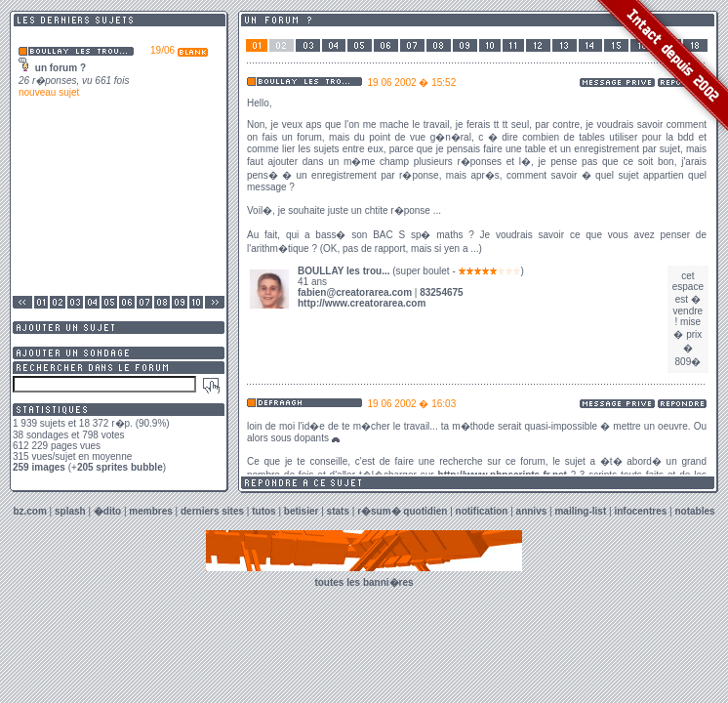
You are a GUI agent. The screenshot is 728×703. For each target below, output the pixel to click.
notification (482, 511)
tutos (263, 511)
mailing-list (580, 511)
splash (70, 511)
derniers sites (212, 511)
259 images (39, 467)
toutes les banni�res (364, 582)
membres (150, 511)
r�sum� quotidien (402, 511)
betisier (302, 511)
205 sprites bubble (120, 467)
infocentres (640, 511)
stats (338, 511)
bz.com (29, 511)
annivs (532, 511)
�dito (107, 511)
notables (695, 511)
